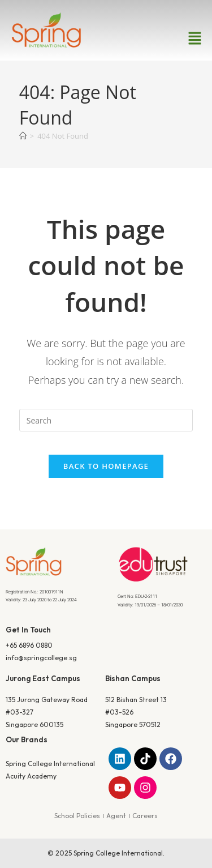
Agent (116, 816)
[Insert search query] (106, 420)
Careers (145, 816)
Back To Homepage (106, 466)
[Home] (23, 136)
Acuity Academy (31, 776)
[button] (195, 39)
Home (84, 204)
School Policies (77, 816)
